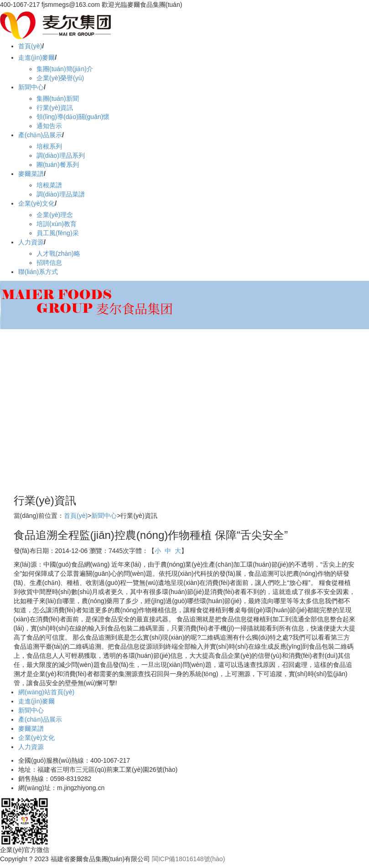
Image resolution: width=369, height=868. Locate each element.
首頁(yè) (30, 46)
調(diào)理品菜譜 (61, 194)
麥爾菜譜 (31, 174)
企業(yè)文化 (36, 203)
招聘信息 (49, 263)
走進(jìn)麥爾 (36, 57)
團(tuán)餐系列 (58, 165)
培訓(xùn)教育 (57, 224)
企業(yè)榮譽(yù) (60, 78)
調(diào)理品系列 (61, 155)
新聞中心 (31, 87)
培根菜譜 (49, 185)
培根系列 (49, 146)
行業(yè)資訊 (55, 108)
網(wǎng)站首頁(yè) (46, 692)
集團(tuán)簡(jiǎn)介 (65, 69)
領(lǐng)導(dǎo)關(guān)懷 (73, 117)
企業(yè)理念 (55, 215)
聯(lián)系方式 (38, 272)
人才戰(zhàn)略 (58, 253)
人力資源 (31, 242)
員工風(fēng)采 (58, 233)
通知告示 (49, 126)
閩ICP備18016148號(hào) (188, 859)
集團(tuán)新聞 (58, 98)
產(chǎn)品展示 (40, 135)
